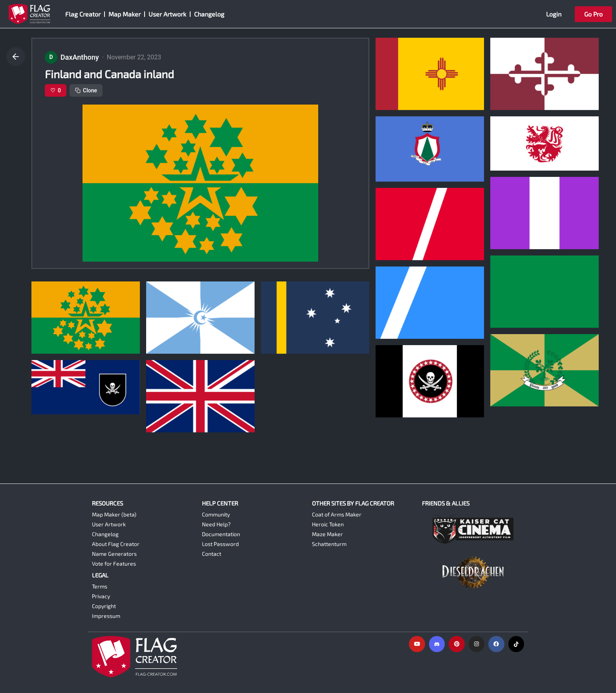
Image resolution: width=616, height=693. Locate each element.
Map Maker (125, 14)
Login (554, 14)
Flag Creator (83, 14)
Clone (86, 90)
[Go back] (16, 57)
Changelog (209, 14)
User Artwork (167, 14)
